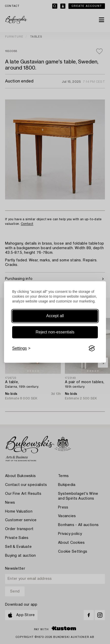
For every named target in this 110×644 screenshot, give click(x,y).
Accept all (55, 316)
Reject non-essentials (55, 332)
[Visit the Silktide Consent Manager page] (92, 348)
